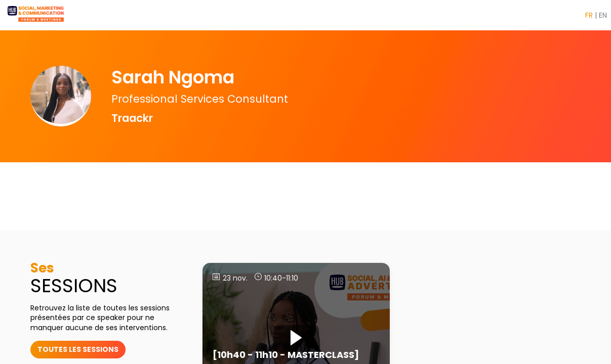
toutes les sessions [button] (78, 349)
